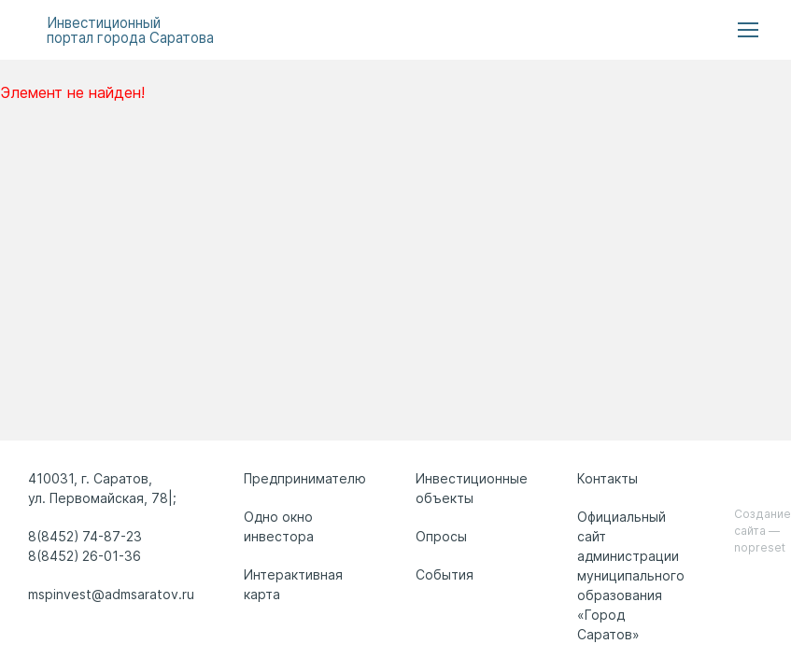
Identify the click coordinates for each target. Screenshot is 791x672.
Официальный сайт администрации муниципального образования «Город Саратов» (631, 575)
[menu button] (748, 30)
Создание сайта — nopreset (763, 531)
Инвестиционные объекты (472, 488)
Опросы (441, 536)
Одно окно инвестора (279, 526)
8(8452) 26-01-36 (85, 556)
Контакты (607, 478)
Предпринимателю (305, 478)
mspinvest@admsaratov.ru (111, 594)
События (445, 574)
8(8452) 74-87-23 (85, 536)
